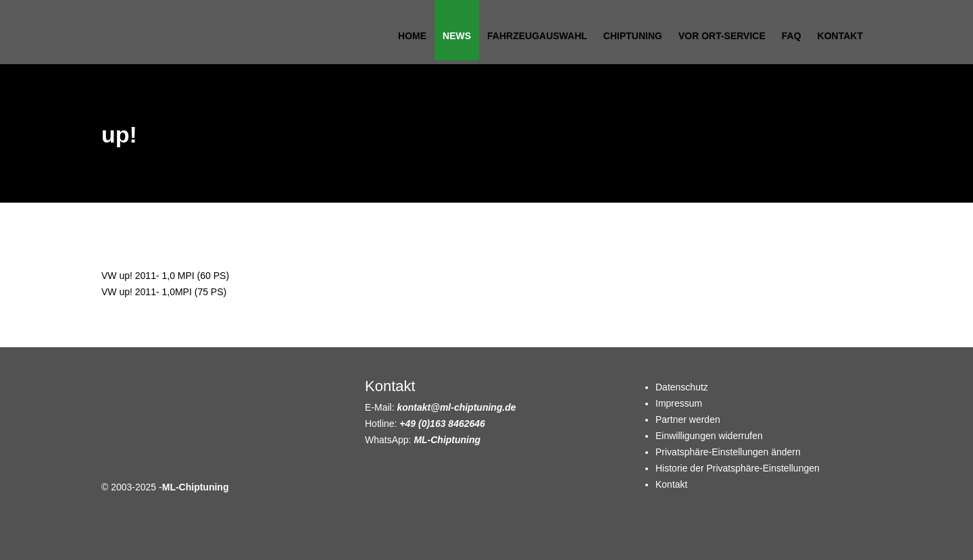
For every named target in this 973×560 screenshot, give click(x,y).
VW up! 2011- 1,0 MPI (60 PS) (165, 276)
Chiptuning (633, 36)
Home (412, 36)
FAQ (792, 36)
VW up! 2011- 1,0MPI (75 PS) (164, 292)
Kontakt (840, 36)
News (457, 36)
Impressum (679, 403)
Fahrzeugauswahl (537, 36)
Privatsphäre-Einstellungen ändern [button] (728, 452)
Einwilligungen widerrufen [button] (709, 436)
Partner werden (688, 419)
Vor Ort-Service (722, 36)
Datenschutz (682, 387)
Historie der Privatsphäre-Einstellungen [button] (738, 468)
